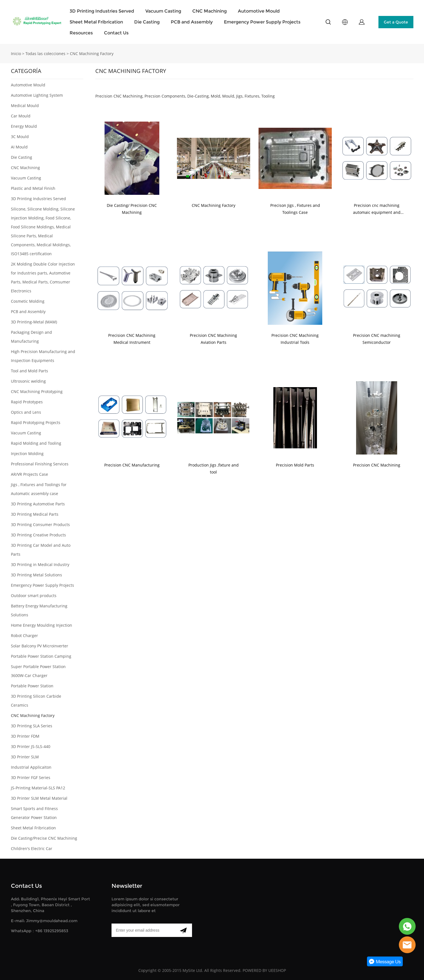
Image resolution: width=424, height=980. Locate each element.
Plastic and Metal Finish (33, 188)
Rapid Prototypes (27, 402)
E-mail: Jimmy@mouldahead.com (44, 921)
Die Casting (147, 22)
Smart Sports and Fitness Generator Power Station (34, 813)
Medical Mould (25, 106)
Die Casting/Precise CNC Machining (44, 838)
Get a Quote (396, 22)
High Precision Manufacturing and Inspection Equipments (43, 356)
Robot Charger (24, 635)
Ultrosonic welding (28, 381)
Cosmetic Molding (28, 301)
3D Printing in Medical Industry (40, 564)
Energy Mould (24, 126)
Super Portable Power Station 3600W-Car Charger (38, 671)
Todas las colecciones (45, 54)
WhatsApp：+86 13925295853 (40, 931)
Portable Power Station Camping (41, 656)
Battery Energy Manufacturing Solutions (39, 610)
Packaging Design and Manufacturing (31, 337)
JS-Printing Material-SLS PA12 (38, 788)
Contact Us (116, 33)
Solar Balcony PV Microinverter (40, 646)
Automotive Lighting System (37, 95)
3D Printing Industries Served (102, 11)
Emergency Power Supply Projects (262, 22)
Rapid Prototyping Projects (36, 422)
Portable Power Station (32, 686)
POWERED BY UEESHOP (264, 970)
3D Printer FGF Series (31, 777)
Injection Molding (27, 454)
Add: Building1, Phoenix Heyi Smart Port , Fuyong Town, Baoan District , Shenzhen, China (50, 905)
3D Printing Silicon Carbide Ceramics (36, 701)
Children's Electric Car (32, 848)
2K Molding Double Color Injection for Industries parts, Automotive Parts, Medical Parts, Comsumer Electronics (43, 277)
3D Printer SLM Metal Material (39, 798)
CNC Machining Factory (92, 54)
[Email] (143, 930)
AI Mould (19, 147)
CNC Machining (209, 11)
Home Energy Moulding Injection (42, 625)
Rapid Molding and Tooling (36, 443)
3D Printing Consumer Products (40, 525)
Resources (81, 33)
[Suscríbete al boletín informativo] (183, 930)
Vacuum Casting (163, 11)
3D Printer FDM (25, 736)
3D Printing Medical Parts (35, 514)
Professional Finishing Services (40, 464)
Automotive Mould (259, 11)
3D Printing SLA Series (32, 726)
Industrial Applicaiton (31, 767)
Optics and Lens (26, 412)
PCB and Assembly (192, 22)
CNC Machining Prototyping (37, 391)
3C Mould (20, 137)
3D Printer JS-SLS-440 (31, 746)
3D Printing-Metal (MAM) (34, 322)
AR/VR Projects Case (29, 474)
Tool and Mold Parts (29, 371)
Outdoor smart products (34, 596)
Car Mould (21, 116)
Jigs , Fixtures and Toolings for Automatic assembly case (39, 489)
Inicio (16, 54)
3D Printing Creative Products (38, 535)
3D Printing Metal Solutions (36, 575)
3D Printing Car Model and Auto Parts (41, 550)
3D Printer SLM (25, 757)
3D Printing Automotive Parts (38, 504)
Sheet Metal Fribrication (96, 22)
